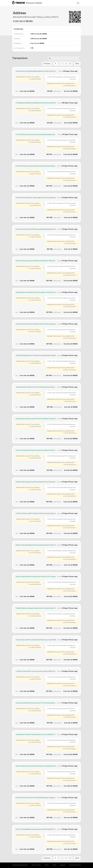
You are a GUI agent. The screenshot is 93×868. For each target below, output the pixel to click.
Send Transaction (75, 865)
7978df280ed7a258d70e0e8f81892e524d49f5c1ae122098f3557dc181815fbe (36, 103)
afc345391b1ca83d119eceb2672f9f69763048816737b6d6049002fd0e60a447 (36, 419)
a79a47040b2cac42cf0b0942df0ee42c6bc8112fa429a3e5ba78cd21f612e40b (36, 166)
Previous (47, 64)
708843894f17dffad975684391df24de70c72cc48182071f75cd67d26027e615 (36, 735)
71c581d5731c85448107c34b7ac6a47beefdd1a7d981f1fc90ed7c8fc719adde (36, 671)
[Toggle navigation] (78, 3)
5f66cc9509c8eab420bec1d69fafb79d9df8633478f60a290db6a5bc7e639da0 (36, 261)
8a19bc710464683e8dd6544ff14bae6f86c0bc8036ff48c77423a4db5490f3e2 (36, 545)
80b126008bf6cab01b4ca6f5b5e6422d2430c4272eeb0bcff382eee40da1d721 (36, 482)
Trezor (47, 865)
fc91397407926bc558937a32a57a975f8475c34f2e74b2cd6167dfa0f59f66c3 (36, 514)
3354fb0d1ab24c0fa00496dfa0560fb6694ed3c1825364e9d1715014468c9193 (36, 766)
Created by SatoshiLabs (20, 865)
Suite (54, 865)
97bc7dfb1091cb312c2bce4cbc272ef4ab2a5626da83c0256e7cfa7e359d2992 (36, 135)
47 (70, 64)
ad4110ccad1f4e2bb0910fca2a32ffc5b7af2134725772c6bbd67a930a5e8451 (36, 577)
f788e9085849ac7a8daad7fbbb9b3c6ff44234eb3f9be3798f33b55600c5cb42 (36, 608)
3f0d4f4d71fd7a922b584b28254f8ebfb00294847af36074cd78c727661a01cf (36, 71)
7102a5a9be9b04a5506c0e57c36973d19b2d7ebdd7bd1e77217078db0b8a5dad (36, 387)
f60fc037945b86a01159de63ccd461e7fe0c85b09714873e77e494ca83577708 (36, 450)
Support (63, 865)
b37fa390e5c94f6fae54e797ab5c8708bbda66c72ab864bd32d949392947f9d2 (36, 798)
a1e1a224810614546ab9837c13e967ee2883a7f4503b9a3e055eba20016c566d (36, 292)
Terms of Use (36, 865)
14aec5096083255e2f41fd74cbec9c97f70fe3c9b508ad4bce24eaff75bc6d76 (36, 703)
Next (77, 64)
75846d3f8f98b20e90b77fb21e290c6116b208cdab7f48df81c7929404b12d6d (36, 356)
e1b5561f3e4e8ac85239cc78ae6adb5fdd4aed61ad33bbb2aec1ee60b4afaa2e (36, 198)
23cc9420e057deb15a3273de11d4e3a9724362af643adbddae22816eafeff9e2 (36, 324)
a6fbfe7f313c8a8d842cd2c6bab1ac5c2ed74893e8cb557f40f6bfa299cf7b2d (36, 829)
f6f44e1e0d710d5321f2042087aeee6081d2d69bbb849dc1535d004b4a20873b (36, 229)
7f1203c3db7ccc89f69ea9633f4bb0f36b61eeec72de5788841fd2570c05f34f (36, 640)
